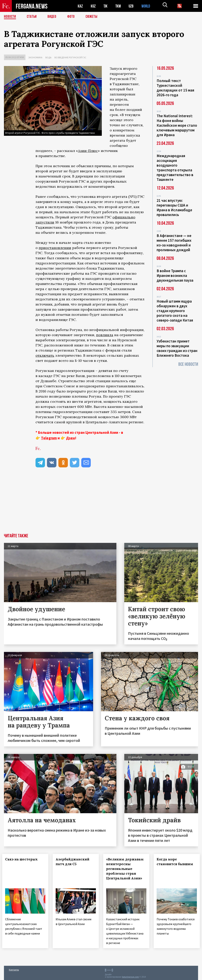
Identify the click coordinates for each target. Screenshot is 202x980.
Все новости (188, 364)
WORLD (147, 6)
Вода (48, 57)
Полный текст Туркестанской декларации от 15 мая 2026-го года (175, 88)
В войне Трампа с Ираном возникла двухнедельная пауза (175, 275)
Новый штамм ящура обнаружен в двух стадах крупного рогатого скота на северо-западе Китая (175, 311)
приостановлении (55, 248)
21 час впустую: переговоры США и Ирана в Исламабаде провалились (174, 208)
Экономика (35, 57)
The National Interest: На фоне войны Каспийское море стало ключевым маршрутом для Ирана (177, 125)
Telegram (49, 438)
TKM (119, 6)
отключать (45, 355)
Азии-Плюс (88, 151)
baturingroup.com (130, 976)
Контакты (14, 968)
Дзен (71, 438)
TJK (106, 6)
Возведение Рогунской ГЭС (70, 57)
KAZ (80, 6)
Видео (53, 17)
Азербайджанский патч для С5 (74, 862)
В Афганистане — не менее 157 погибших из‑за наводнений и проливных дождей (174, 243)
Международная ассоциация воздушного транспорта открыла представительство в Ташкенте (175, 168)
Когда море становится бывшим (177, 862)
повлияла (105, 335)
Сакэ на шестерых (23, 859)
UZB (132, 6)
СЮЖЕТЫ (94, 17)
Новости (10, 17)
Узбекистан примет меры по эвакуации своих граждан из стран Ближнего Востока (177, 348)
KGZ (93, 6)
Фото (73, 17)
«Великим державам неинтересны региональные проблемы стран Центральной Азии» (126, 871)
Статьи (33, 17)
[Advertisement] (101, 504)
